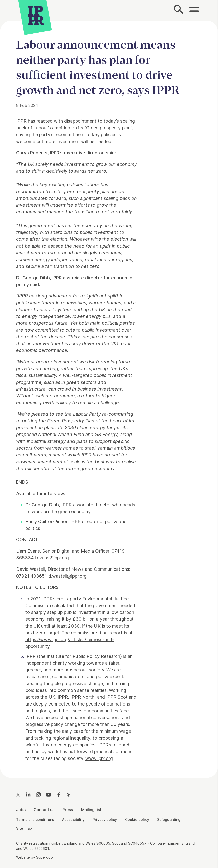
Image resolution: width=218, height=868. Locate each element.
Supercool (45, 857)
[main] (109, 395)
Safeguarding (169, 819)
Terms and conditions (35, 819)
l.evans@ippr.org (52, 558)
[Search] (179, 10)
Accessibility (73, 819)
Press (68, 810)
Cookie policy (137, 819)
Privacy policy (105, 819)
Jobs (21, 810)
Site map (24, 828)
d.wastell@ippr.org (67, 576)
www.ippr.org (99, 758)
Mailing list (91, 810)
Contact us (44, 810)
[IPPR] (36, 15)
